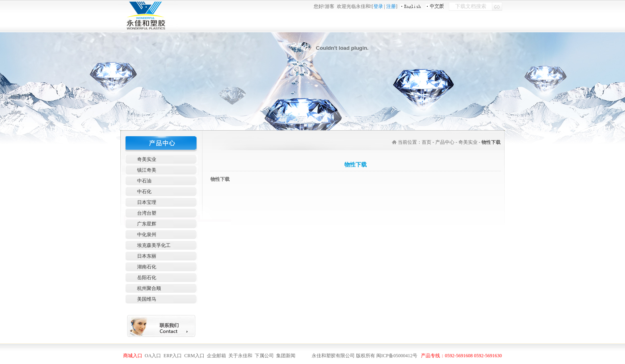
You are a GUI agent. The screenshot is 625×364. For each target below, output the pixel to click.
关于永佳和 (240, 356)
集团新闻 (286, 356)
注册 (391, 6)
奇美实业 (147, 159)
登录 (378, 6)
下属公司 (264, 356)
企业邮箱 (217, 356)
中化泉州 (147, 235)
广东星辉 (147, 224)
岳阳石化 (147, 278)
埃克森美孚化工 (154, 245)
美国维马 (147, 299)
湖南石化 (147, 267)
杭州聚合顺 (149, 288)
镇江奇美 (147, 170)
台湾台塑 (147, 213)
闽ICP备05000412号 (397, 356)
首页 (426, 142)
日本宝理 (147, 202)
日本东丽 (147, 256)
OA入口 (153, 356)
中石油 (144, 181)
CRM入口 (194, 356)
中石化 (144, 192)
